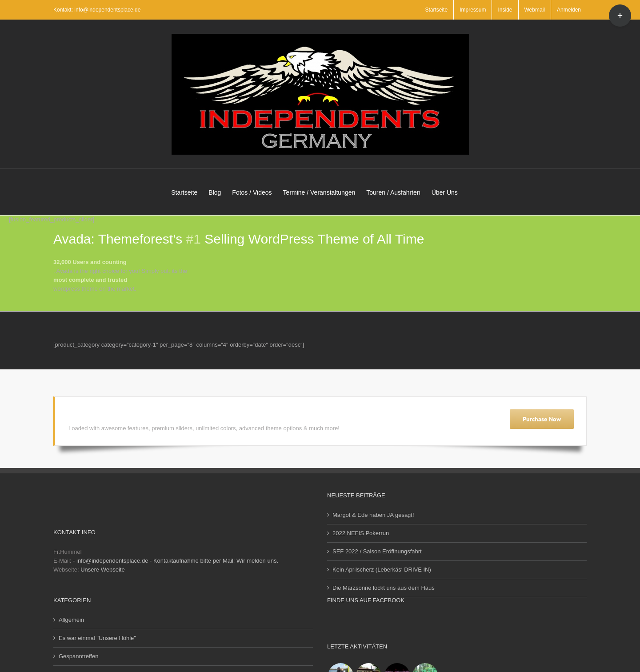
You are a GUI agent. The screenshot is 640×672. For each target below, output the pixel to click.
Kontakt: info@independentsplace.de (97, 10)
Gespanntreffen (78, 656)
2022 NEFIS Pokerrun (361, 533)
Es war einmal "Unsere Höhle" (97, 638)
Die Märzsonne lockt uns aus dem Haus (384, 588)
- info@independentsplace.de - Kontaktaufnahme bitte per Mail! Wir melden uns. (176, 561)
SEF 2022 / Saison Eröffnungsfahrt (377, 551)
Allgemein (71, 620)
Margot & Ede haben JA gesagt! (373, 515)
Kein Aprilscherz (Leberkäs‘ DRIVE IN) (382, 570)
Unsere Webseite (102, 570)
